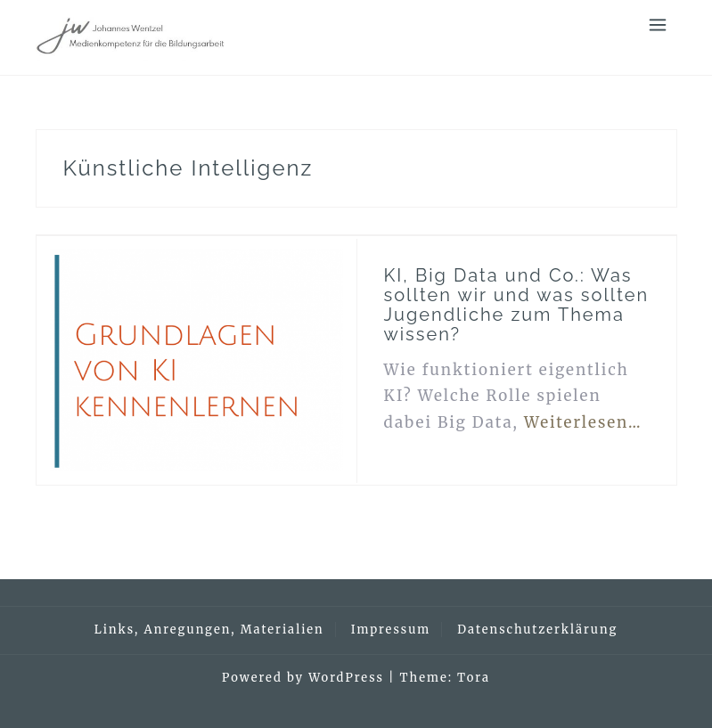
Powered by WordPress (303, 678)
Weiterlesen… (583, 422)
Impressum (391, 630)
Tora (474, 678)
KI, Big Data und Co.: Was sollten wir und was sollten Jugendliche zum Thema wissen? (517, 305)
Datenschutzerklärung (537, 630)
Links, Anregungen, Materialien (209, 630)
